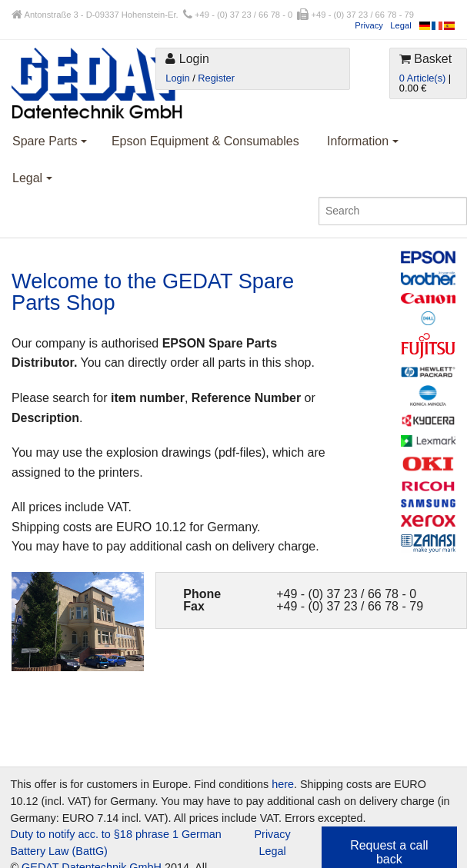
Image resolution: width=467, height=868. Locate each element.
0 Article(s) (422, 78)
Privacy (369, 25)
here (283, 784)
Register (216, 78)
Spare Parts (50, 141)
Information (362, 141)
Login (177, 78)
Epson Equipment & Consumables (205, 141)
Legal (400, 25)
